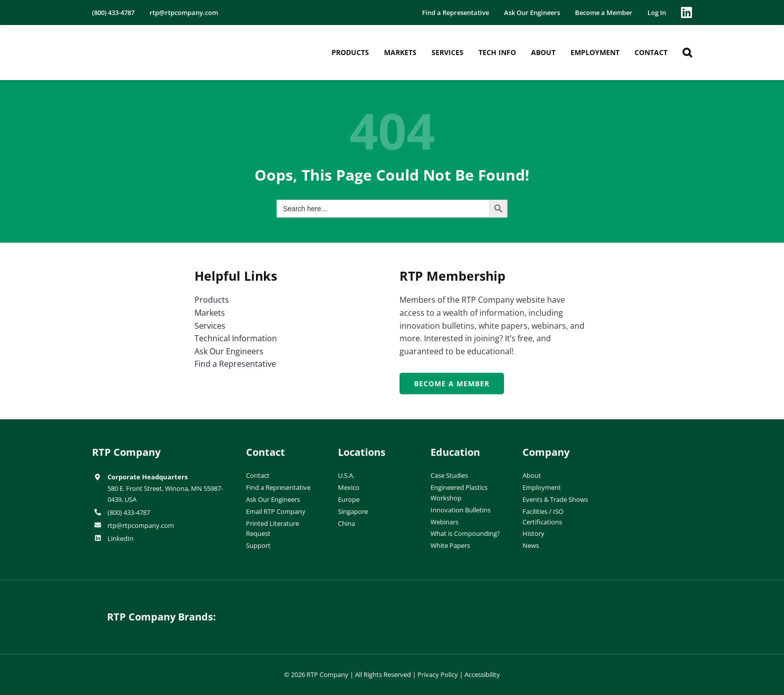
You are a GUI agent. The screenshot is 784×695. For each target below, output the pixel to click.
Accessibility (482, 674)
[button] (687, 53)
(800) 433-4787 (129, 512)
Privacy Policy (438, 674)
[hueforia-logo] (315, 609)
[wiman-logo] (469, 609)
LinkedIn (120, 538)
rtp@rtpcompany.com (141, 525)
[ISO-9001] (672, 448)
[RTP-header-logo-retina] (136, 37)
